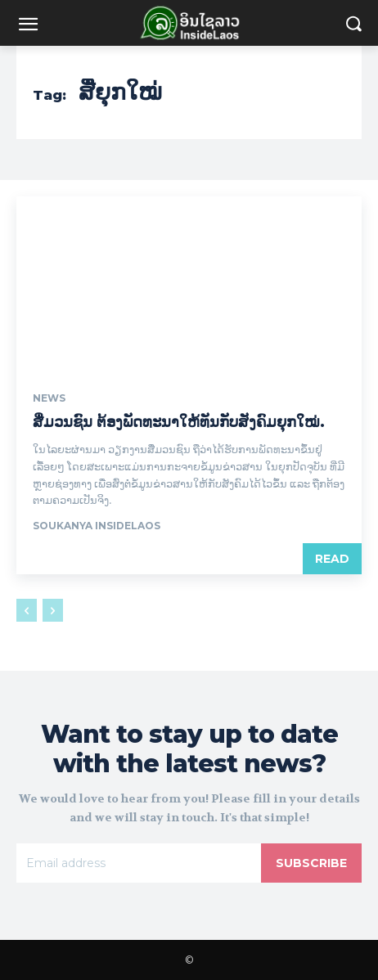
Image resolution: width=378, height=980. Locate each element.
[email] (139, 863)
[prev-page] (27, 610)
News (49, 398)
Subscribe (311, 863)
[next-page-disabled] (53, 610)
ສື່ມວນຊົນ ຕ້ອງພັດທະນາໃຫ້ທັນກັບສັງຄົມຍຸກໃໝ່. (179, 422)
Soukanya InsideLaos (97, 526)
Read (332, 559)
